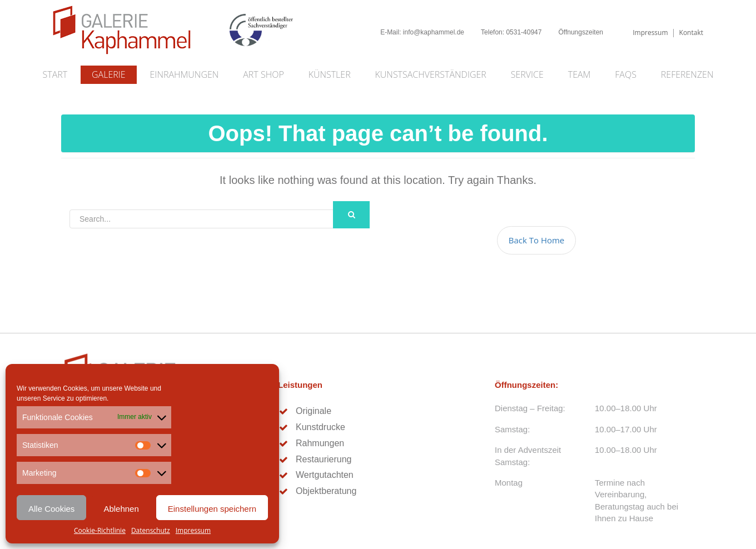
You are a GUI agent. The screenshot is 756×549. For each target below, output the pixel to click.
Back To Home (537, 240)
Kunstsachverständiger (431, 74)
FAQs (626, 74)
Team (580, 74)
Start (55, 74)
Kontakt (691, 33)
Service (527, 74)
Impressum (193, 530)
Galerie (109, 74)
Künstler (330, 74)
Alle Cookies (51, 509)
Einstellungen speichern (212, 509)
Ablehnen (121, 509)
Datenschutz (151, 530)
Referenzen (687, 74)
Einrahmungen (185, 74)
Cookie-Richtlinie (100, 530)
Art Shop (263, 74)
